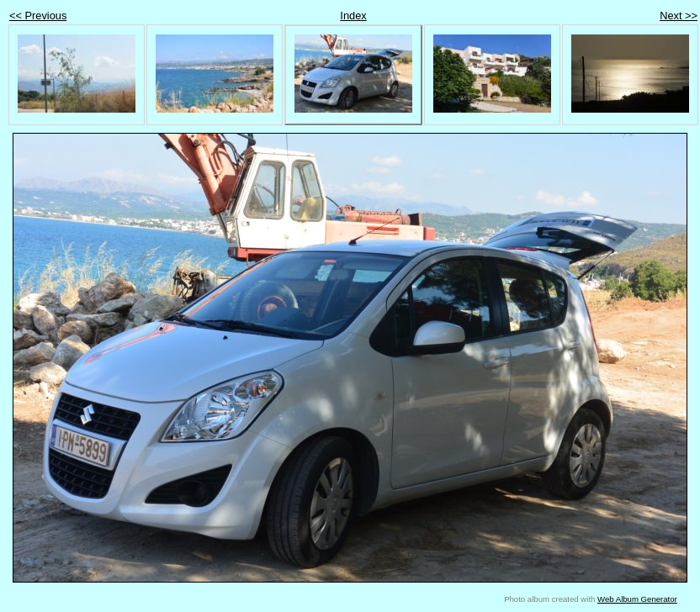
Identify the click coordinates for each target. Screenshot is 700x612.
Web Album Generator (637, 599)
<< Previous (38, 16)
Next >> (679, 16)
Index (353, 16)
